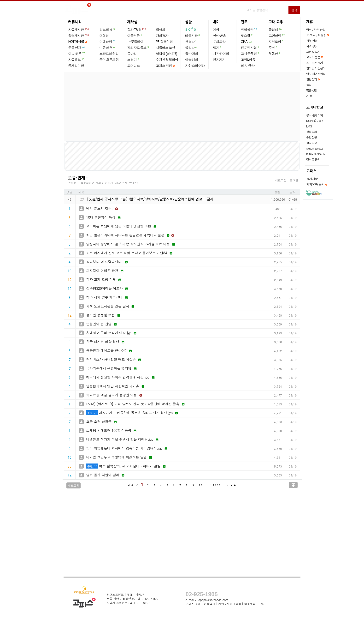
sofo (191, 29)
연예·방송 (219, 36)
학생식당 (164, 42)
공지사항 (312, 179)
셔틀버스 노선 (165, 48)
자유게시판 (79, 30)
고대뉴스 (134, 66)
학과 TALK (137, 30)
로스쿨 (247, 36)
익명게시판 (79, 36)
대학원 (104, 36)
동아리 (133, 54)
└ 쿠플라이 (135, 42)
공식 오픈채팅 (109, 60)
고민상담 (277, 36)
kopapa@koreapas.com (213, 600)
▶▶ (234, 485)
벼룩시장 (193, 36)
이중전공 (135, 36)
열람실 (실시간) (166, 54)
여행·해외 (192, 60)
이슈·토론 (77, 54)
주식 (273, 48)
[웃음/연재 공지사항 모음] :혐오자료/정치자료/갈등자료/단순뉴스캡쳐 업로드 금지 (150, 199)
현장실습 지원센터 (316, 154)
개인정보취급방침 (230, 604)
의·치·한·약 (249, 66)
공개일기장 (76, 66)
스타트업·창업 (109, 54)
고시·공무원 (250, 54)
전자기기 (219, 60)
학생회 (161, 30)
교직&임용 (248, 60)
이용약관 (209, 604)
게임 (216, 30)
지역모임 (276, 42)
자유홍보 (76, 60)
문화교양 (219, 42)
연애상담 (108, 42)
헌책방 (191, 42)
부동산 (275, 54)
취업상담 (249, 30)
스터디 (133, 60)
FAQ (262, 604)
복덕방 (191, 48)
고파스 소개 (193, 604)
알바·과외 (192, 54)
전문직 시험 (250, 48)
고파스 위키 (164, 66)
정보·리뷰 (107, 30)
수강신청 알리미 (167, 60)
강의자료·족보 (138, 48)
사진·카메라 (221, 54)
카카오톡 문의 (315, 184)
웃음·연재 (77, 48)
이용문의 (250, 604)
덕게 (217, 48)
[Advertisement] (182, 107)
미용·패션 (107, 48)
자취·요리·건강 (195, 66)
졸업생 (275, 30)
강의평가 (162, 36)
